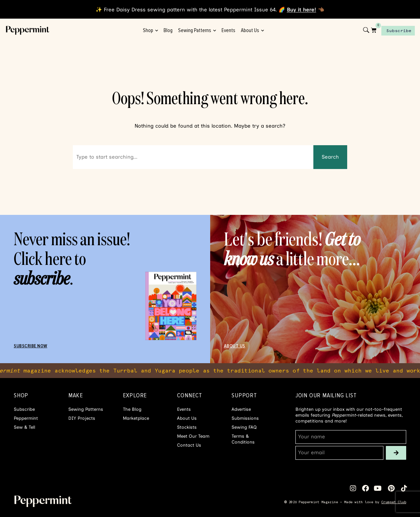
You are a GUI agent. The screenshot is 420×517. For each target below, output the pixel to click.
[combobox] (193, 157)
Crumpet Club (394, 502)
